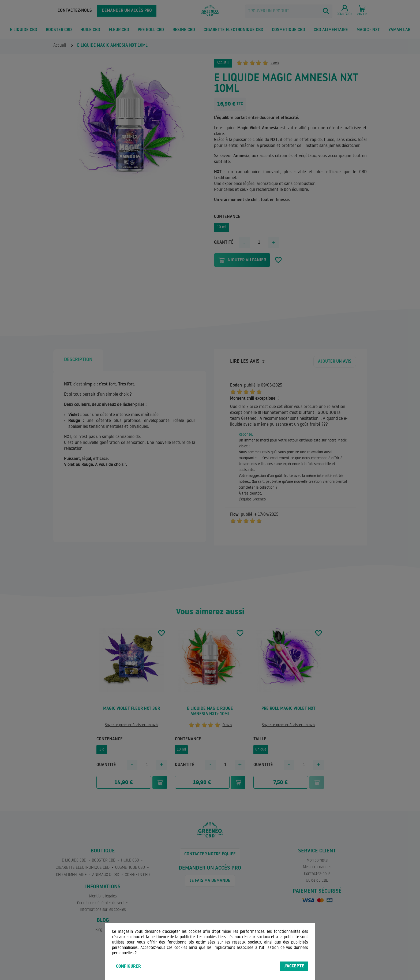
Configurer (128, 967)
